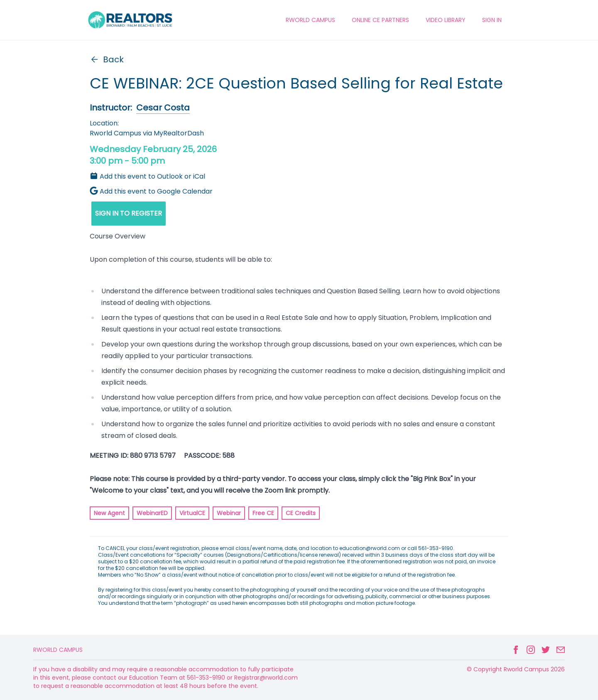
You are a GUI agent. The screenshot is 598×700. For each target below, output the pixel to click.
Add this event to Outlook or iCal (147, 176)
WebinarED (152, 513)
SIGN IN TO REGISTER (129, 213)
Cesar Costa (163, 108)
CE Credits (301, 513)
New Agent (109, 513)
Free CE (263, 513)
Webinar (229, 513)
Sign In (492, 20)
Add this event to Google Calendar (151, 191)
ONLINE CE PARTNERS (380, 20)
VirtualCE (192, 513)
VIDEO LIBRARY (446, 20)
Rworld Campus (58, 650)
